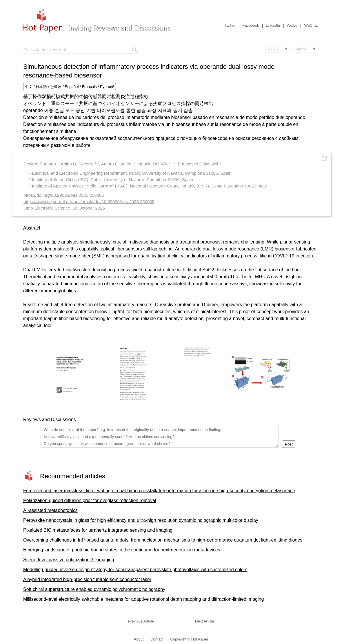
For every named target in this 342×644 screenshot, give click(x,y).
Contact (157, 639)
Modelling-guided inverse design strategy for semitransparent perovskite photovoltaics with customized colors (135, 570)
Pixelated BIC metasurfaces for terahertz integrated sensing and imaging (98, 530)
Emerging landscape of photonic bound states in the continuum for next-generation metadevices (122, 550)
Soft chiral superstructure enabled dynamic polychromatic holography (94, 589)
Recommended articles (73, 476)
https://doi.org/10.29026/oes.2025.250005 (64, 195)
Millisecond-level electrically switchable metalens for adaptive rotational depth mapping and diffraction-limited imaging (143, 599)
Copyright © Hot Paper (189, 639)
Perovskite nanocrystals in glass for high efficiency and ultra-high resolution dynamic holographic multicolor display (141, 520)
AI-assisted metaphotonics (50, 510)
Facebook (251, 25)
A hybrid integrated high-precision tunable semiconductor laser (87, 579)
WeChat (311, 25)
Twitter (230, 25)
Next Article (205, 621)
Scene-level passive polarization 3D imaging (69, 560)
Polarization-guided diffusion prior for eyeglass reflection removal (90, 500)
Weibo (292, 25)
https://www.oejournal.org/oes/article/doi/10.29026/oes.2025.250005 (89, 202)
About (139, 639)
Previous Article (141, 621)
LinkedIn (273, 25)
